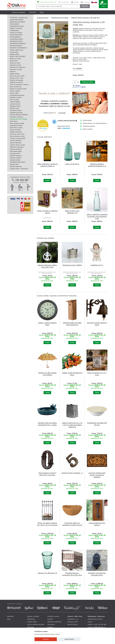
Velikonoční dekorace (17, 147)
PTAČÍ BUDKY (15, 24)
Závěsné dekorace (16, 166)
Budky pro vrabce (15, 59)
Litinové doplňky (15, 102)
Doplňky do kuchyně (16, 82)
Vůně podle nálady (16, 151)
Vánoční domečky (16, 143)
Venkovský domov (43, 18)
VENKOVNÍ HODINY (17, 20)
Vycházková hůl (15, 154)
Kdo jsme (31, 627)
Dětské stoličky (15, 74)
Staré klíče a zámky (16, 128)
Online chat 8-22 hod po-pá (48, 2)
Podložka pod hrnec (16, 113)
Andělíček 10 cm (97, 265)
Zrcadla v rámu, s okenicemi (19, 169)
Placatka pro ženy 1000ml (72, 265)
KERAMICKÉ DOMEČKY (18, 44)
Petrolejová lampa (16, 110)
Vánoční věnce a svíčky (17, 145)
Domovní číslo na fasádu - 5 (72, 473)
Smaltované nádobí (16, 126)
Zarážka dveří (14, 164)
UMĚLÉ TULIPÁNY (16, 28)
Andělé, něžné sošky (17, 50)
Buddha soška (14, 54)
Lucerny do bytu (15, 104)
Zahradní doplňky (15, 158)
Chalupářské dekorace (17, 95)
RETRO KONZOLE (16, 46)
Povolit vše (46, 639)
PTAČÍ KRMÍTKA (15, 37)
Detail (47, 180)
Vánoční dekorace (16, 141)
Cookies (50, 627)
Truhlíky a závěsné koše (18, 138)
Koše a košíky (14, 100)
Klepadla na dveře (16, 97)
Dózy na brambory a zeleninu (19, 85)
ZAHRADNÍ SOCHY (16, 41)
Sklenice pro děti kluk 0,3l (47, 573)
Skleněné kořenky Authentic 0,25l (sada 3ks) (85, 18)
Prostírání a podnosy (17, 117)
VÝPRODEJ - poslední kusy (19, 18)
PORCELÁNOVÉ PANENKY (19, 115)
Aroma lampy (14, 52)
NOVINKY (33, 12)
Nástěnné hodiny (15, 106)
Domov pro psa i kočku (17, 76)
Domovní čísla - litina (17, 78)
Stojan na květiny (15, 130)
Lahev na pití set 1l (72, 164)
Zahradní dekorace (16, 156)
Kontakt (76, 2)
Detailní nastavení (69, 639)
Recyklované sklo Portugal (18, 119)
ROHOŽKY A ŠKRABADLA (19, 48)
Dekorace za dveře (16, 69)
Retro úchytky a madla (17, 123)
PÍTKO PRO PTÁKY (16, 35)
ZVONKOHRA (14, 31)
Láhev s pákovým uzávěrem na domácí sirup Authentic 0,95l (97, 217)
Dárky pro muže (15, 63)
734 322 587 (65, 2)
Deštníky (13, 72)
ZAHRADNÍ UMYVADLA (18, 162)
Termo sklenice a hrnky (17, 136)
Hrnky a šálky (14, 93)
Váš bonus (87, 2)
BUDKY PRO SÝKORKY (18, 56)
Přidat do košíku (88, 82)
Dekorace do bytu (15, 65)
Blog (9, 619)
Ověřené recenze (53, 616)
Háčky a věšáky (15, 91)
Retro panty (14, 121)
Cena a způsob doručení (36, 624)
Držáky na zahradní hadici (18, 89)
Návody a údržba (33, 616)
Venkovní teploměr (16, 149)
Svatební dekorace (16, 132)
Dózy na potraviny (16, 87)
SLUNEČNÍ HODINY (17, 39)
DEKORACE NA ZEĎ (17, 26)
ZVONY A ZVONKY (16, 33)
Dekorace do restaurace (18, 67)
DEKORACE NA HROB (17, 22)
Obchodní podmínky (54, 622)
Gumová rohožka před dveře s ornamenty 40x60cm (97, 475)
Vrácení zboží (32, 622)
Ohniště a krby (15, 108)
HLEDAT (85, 6)
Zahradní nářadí (15, 160)
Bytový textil (14, 61)
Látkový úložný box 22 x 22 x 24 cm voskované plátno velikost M (72, 425)
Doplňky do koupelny (17, 80)
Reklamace (31, 619)
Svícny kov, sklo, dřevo (17, 134)
